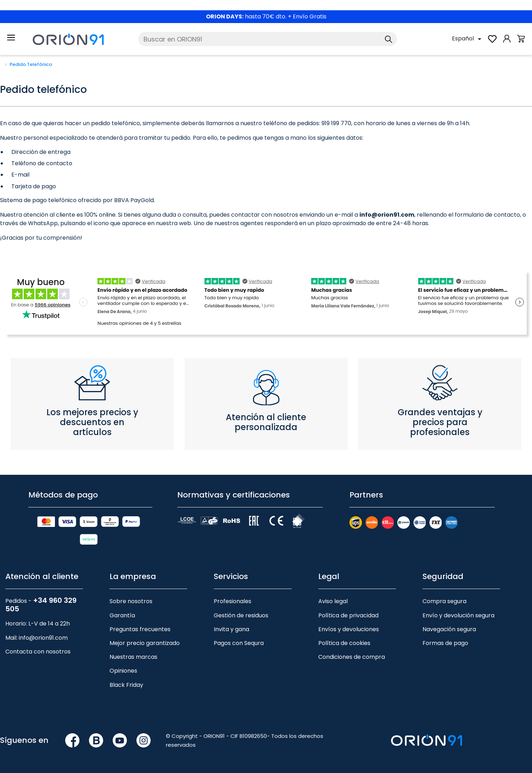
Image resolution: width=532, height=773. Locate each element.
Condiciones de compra (352, 657)
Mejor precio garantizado (145, 643)
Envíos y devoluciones (349, 629)
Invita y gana (231, 629)
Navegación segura (449, 629)
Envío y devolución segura (458, 615)
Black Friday (126, 685)
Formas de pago (445, 643)
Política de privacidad (348, 615)
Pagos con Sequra (239, 643)
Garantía (122, 615)
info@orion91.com (43, 638)
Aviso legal (333, 601)
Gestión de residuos (241, 615)
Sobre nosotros (131, 601)
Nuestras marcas (133, 657)
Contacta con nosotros (38, 652)
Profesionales (233, 601)
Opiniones (123, 671)
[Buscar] (268, 39)
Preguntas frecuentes (140, 629)
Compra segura (444, 601)
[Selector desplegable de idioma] (468, 39)
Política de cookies (344, 643)
